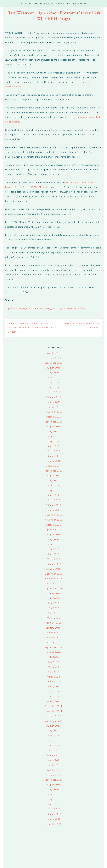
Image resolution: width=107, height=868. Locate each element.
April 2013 (53, 696)
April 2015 (53, 613)
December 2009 (53, 824)
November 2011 (53, 711)
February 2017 (54, 505)
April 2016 (53, 554)
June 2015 (54, 603)
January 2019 (53, 402)
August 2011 (54, 726)
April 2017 (53, 495)
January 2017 (53, 510)
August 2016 (54, 535)
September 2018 (53, 422)
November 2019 (53, 353)
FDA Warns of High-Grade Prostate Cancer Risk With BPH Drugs (53, 16)
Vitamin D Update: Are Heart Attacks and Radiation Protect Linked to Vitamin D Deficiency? (30, 328)
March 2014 (53, 677)
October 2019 (53, 358)
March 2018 (53, 451)
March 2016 (53, 559)
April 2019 (53, 387)
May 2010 (53, 799)
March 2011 (53, 750)
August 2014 (54, 652)
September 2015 (53, 589)
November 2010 (53, 770)
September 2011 (53, 721)
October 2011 (53, 716)
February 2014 (54, 682)
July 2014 (53, 657)
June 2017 (54, 486)
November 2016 (53, 520)
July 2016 (53, 539)
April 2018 (53, 446)
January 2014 (53, 687)
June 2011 (54, 736)
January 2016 (53, 569)
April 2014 (53, 672)
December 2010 (53, 765)
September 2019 (53, 363)
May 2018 (53, 441)
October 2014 (53, 642)
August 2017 (54, 476)
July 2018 (53, 431)
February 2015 (54, 623)
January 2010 (53, 819)
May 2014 (53, 667)
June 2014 (54, 662)
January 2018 (53, 461)
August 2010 (54, 785)
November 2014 (53, 638)
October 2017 (53, 466)
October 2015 (53, 584)
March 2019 (53, 392)
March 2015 (53, 618)
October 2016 (53, 525)
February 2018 (54, 456)
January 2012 (53, 701)
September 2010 (53, 780)
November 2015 (53, 579)
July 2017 (53, 481)
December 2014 (53, 633)
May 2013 (53, 692)
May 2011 (53, 741)
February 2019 (54, 397)
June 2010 (54, 795)
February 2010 (54, 814)
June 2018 (54, 436)
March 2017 (53, 500)
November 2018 (53, 412)
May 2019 (53, 382)
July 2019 (53, 373)
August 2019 (54, 368)
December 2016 (53, 515)
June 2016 (54, 544)
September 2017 (53, 471)
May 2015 (53, 608)
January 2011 (53, 760)
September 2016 (53, 530)
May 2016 (53, 549)
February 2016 (54, 564)
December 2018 (53, 407)
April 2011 (53, 745)
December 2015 (53, 574)
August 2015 (54, 593)
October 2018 (53, 417)
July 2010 (53, 790)
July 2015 (53, 598)
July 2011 (53, 731)
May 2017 (53, 490)
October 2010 (53, 775)
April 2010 (53, 804)
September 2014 (53, 647)
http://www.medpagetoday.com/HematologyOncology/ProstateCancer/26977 (47, 308)
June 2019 (54, 378)
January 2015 (53, 628)
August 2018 (54, 427)
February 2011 (54, 755)
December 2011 (53, 706)
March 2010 (53, 809)
